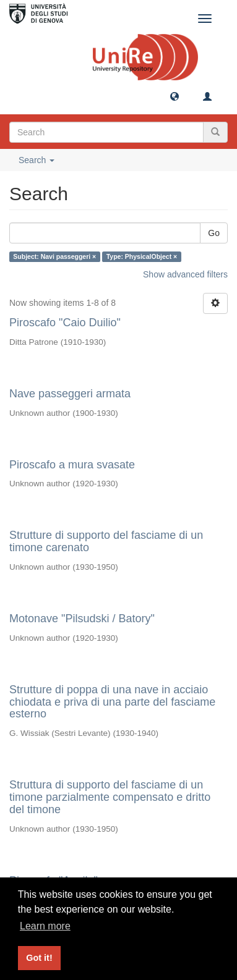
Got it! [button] (39, 958)
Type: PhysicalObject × (142, 256)
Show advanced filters (185, 274)
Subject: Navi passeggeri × (54, 256)
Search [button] (37, 160)
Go (214, 233)
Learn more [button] (45, 926)
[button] (175, 96)
